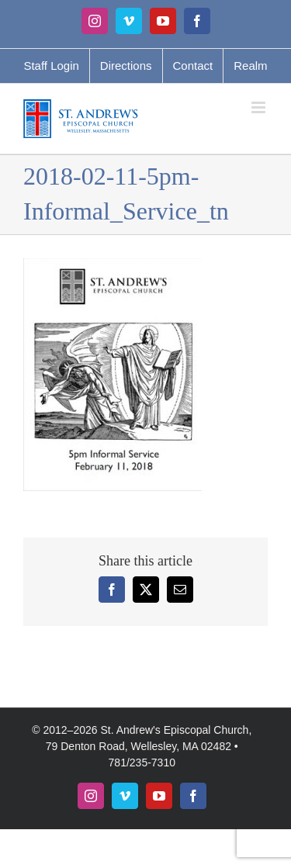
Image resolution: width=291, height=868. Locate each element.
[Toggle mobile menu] (260, 107)
